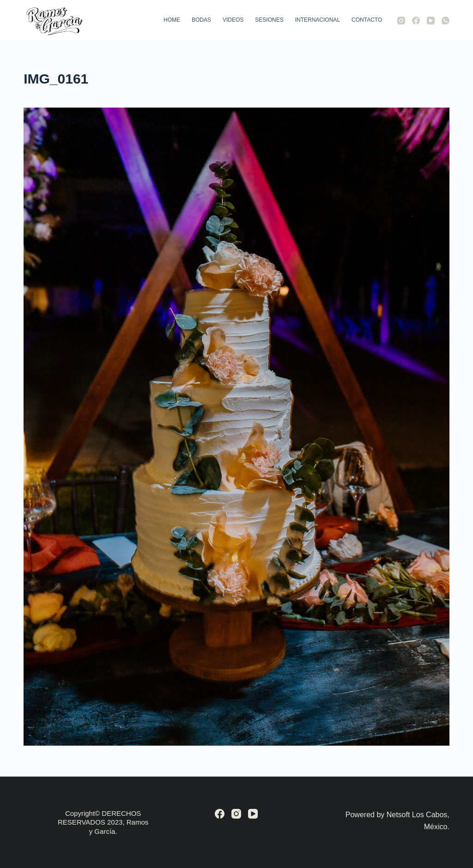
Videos (233, 20)
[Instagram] (401, 21)
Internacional (318, 20)
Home (172, 20)
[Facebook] (416, 21)
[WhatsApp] (446, 21)
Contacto (367, 20)
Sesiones (269, 20)
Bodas (201, 20)
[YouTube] (431, 21)
